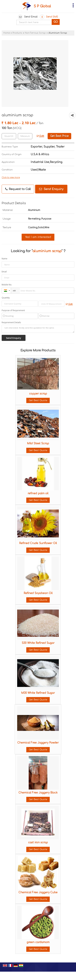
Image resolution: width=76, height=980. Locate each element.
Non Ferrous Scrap (35, 33)
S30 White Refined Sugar (38, 643)
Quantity (6, 298)
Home (7, 33)
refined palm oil (38, 493)
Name (4, 259)
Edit (40, 136)
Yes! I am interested (38, 237)
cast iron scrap (38, 842)
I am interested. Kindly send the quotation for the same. (38, 329)
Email (4, 272)
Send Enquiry (51, 189)
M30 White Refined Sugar (38, 693)
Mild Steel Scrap (38, 443)
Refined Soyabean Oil (38, 593)
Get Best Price (59, 136)
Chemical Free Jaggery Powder (38, 743)
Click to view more (11, 178)
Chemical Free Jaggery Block (38, 793)
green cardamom (38, 942)
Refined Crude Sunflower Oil (38, 543)
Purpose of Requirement (13, 310)
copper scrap (38, 394)
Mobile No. (7, 285)
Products (17, 33)
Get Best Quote (38, 400)
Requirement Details (11, 322)
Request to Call (18, 189)
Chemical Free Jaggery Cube (38, 892)
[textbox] (25, 136)
